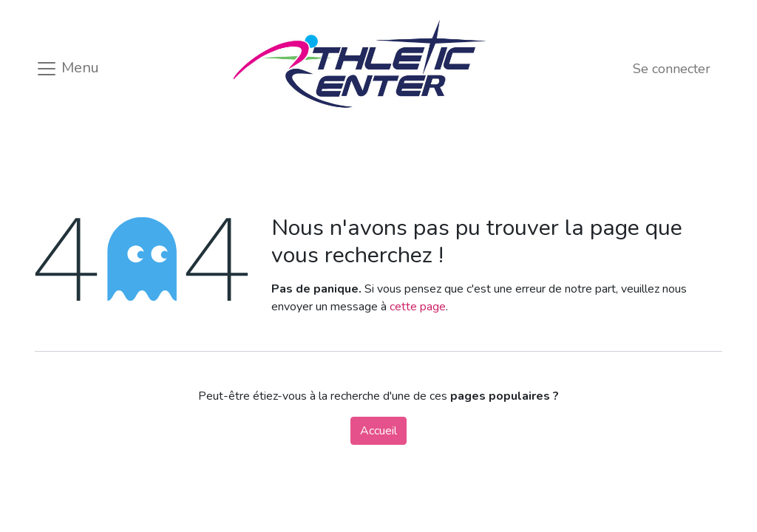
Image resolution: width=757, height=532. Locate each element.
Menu (67, 69)
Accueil (378, 431)
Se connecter (672, 69)
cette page (418, 307)
